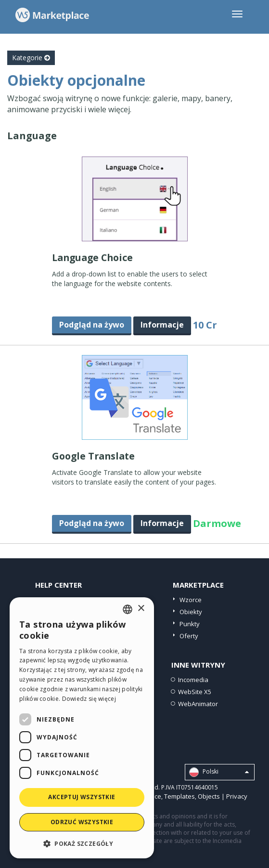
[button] (82, 843)
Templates (179, 796)
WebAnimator (198, 704)
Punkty (190, 624)
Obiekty (191, 612)
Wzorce (191, 600)
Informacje (162, 325)
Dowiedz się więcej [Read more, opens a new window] (89, 699)
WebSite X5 (195, 692)
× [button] (141, 609)
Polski (219, 772)
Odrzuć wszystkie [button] (82, 822)
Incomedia (193, 680)
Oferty (189, 636)
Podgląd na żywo (92, 325)
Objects (209, 796)
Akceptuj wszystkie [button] (82, 797)
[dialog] (82, 728)
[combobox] (128, 609)
